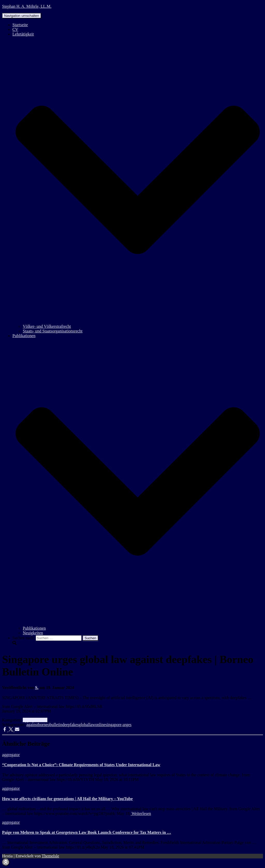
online (100, 725)
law (92, 725)
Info (44, 720)
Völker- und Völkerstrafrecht (47, 326)
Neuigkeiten (33, 633)
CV (15, 29)
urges (127, 725)
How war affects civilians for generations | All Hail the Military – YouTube (67, 799)
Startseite (20, 25)
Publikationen (34, 628)
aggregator (32, 720)
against (32, 725)
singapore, (114, 725)
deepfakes (70, 725)
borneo (44, 725)
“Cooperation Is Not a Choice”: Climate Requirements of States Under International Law (81, 765)
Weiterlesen (141, 813)
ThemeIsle (50, 856)
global (84, 725)
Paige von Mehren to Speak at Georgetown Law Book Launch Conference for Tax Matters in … (87, 832)
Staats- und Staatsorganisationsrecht (53, 331)
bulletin (56, 725)
